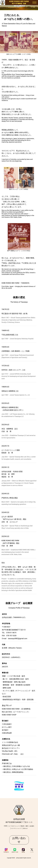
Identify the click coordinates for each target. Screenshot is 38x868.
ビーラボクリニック (14, 826)
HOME (6, 826)
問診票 (22, 826)
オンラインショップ (16, 828)
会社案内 (32, 826)
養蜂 (27, 826)
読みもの (25, 828)
